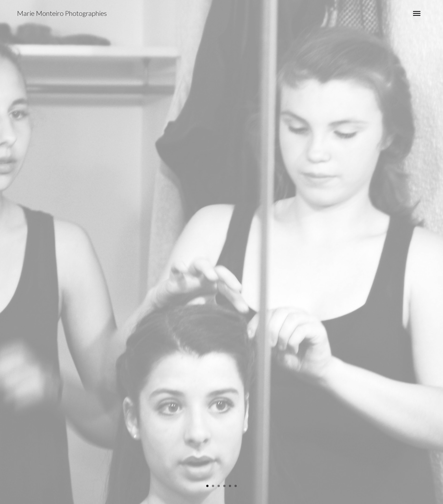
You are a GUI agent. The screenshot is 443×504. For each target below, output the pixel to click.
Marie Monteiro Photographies (62, 13)
